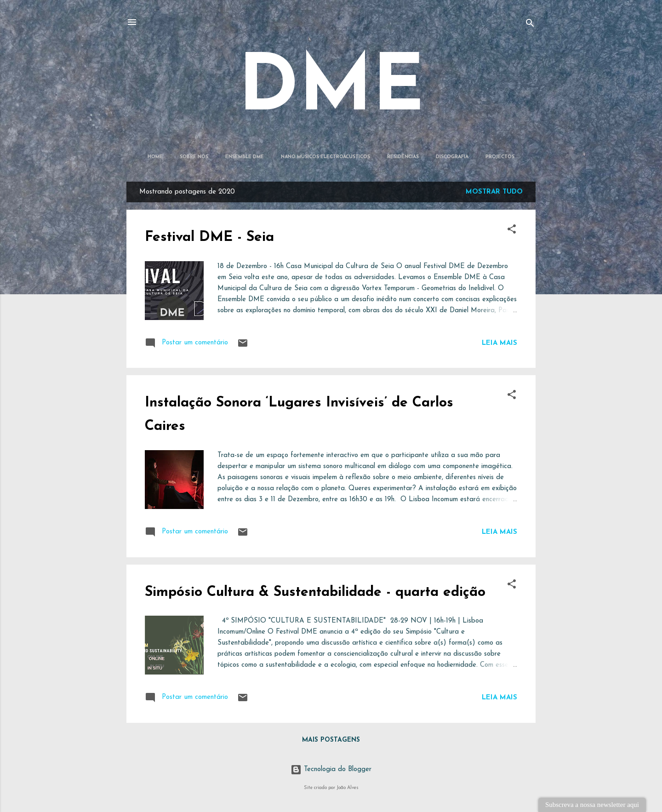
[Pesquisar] (530, 25)
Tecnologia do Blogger (331, 769)
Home (155, 157)
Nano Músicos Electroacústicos (325, 157)
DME (331, 90)
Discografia (452, 157)
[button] (512, 231)
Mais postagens (331, 740)
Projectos (500, 157)
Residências (403, 157)
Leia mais (499, 343)
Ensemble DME (245, 157)
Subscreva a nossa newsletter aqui (592, 805)
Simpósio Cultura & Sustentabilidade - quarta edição (315, 592)
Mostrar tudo (494, 192)
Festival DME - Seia (209, 237)
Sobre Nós (194, 157)
